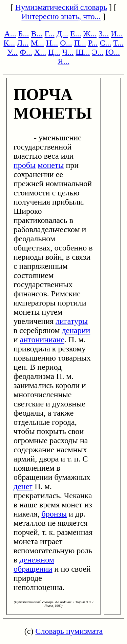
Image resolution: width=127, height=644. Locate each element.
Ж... (90, 34)
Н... (52, 43)
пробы (25, 165)
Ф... (26, 52)
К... (9, 43)
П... (80, 43)
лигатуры (72, 321)
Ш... (83, 52)
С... (105, 43)
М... (37, 43)
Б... (24, 34)
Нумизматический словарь (61, 7)
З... (104, 34)
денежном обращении (34, 564)
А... (10, 34)
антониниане (42, 340)
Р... (93, 43)
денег (23, 486)
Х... (40, 52)
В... (37, 34)
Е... (76, 34)
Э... (98, 52)
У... (12, 52)
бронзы (54, 514)
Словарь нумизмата (69, 631)
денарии (76, 330)
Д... (62, 34)
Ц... (54, 52)
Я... (63, 61)
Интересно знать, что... (61, 16)
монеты (51, 165)
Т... (118, 43)
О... (66, 43)
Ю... (113, 52)
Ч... (68, 52)
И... (117, 34)
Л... (23, 43)
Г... (50, 34)
